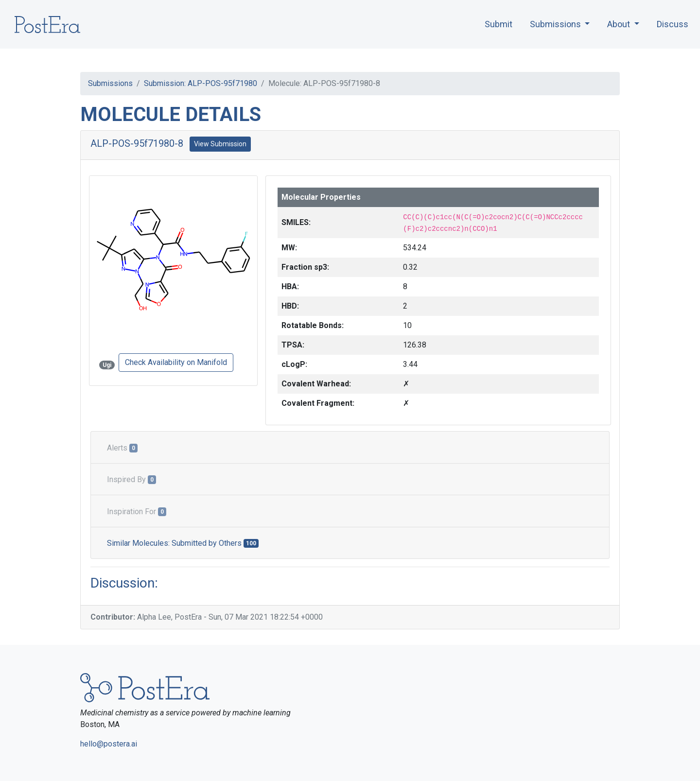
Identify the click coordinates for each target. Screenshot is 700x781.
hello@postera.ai (109, 744)
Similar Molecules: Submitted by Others (183, 543)
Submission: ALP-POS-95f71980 (201, 83)
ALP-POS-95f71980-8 (137, 143)
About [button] (620, 24)
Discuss (673, 24)
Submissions (110, 83)
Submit (499, 24)
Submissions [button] (556, 24)
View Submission (220, 144)
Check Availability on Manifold (176, 362)
